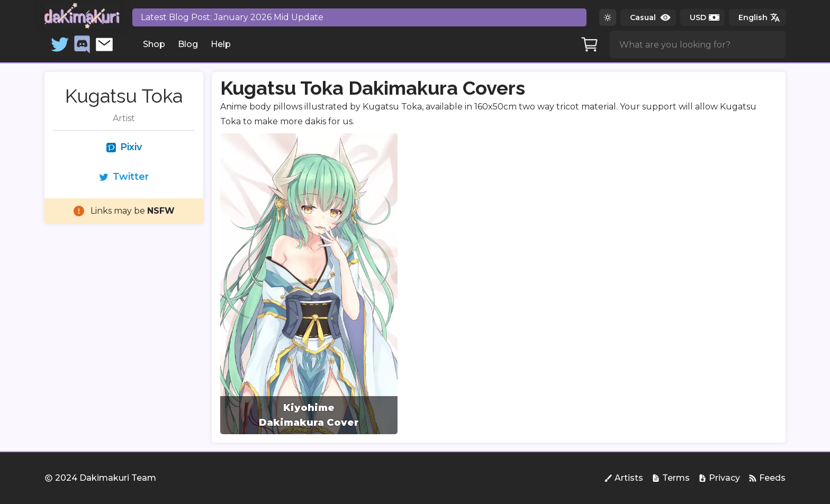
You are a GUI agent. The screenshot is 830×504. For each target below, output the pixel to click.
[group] (309, 284)
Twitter (124, 177)
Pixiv (124, 147)
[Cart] (590, 44)
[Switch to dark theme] (608, 17)
